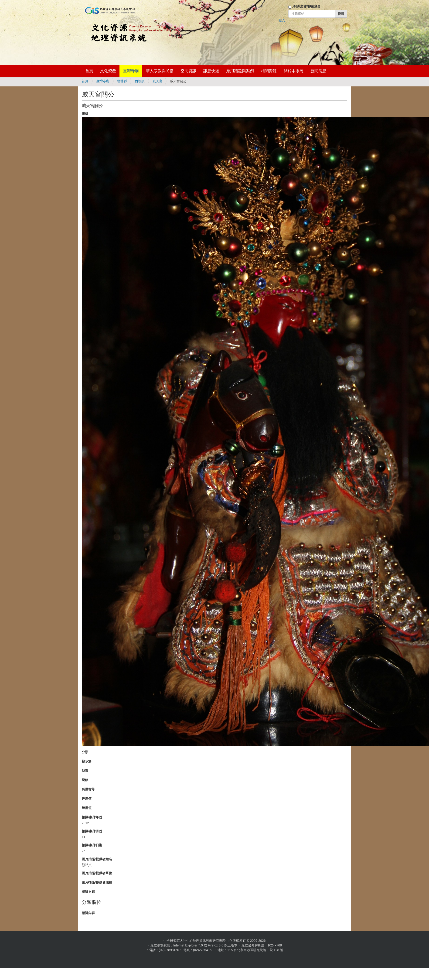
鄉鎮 (85, 780)
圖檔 (85, 114)
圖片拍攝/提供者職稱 (97, 882)
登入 (282, 20)
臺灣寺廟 (131, 71)
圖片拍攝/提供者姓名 (97, 859)
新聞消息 (318, 71)
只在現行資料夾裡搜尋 (306, 7)
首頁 (89, 71)
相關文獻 (88, 892)
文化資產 (108, 71)
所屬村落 (88, 789)
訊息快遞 (211, 71)
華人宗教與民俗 (160, 71)
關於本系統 (294, 71)
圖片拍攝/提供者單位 (97, 873)
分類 (85, 752)
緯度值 (87, 808)
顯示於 (87, 761)
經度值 (87, 799)
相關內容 (88, 913)
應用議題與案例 (240, 71)
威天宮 (157, 81)
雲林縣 (122, 81)
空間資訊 (188, 71)
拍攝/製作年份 (92, 817)
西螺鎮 (140, 81)
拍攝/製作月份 (92, 831)
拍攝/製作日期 (92, 845)
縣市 (85, 771)
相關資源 (269, 71)
